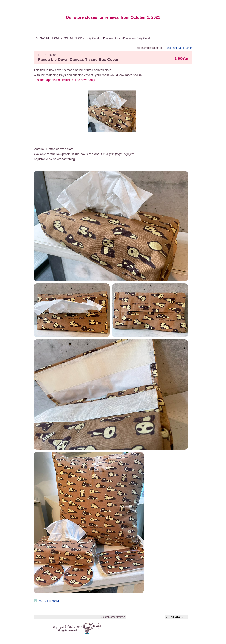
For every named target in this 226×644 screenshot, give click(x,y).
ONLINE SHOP (73, 38)
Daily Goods (93, 38)
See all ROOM (49, 601)
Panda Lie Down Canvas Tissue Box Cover (78, 60)
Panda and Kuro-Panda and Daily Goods (127, 38)
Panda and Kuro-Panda (179, 48)
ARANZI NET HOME (48, 38)
